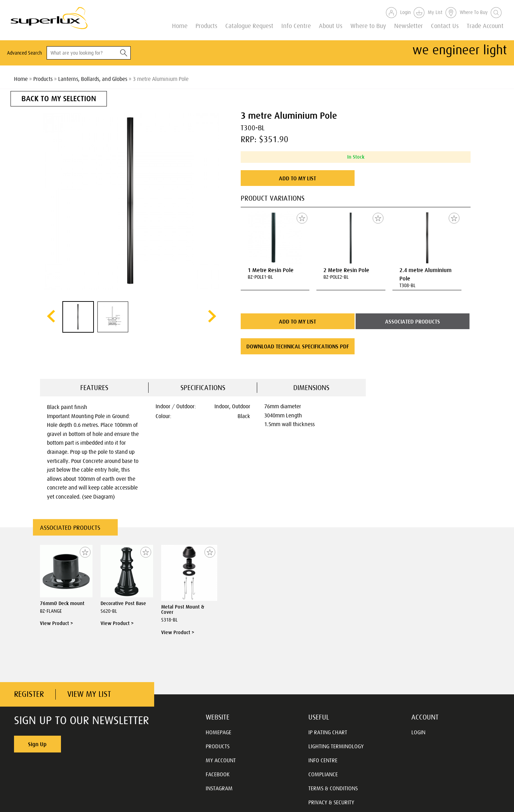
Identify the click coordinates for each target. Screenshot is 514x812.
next (212, 316)
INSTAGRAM (219, 788)
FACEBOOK (218, 774)
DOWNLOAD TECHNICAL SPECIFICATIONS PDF (298, 346)
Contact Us (445, 25)
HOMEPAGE (218, 732)
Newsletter (409, 25)
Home (180, 25)
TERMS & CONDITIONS (333, 788)
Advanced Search (24, 53)
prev (51, 316)
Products (206, 25)
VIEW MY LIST (89, 694)
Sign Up (37, 744)
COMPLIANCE (323, 774)
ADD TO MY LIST (297, 178)
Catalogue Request (249, 25)
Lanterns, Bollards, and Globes (93, 79)
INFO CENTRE (323, 760)
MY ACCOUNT (221, 760)
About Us (331, 25)
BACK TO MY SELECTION (59, 99)
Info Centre (296, 25)
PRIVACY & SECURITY (331, 802)
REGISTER (29, 694)
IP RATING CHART (328, 732)
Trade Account (485, 25)
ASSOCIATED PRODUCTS (413, 321)
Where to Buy (368, 25)
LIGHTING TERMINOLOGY (336, 746)
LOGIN (418, 732)
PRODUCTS (218, 746)
